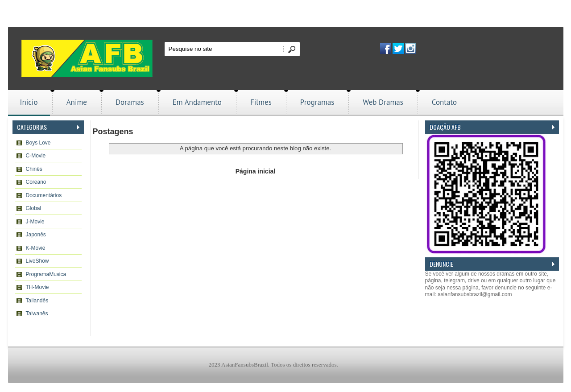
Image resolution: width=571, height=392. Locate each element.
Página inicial (255, 171)
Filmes (261, 102)
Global (34, 208)
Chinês (34, 169)
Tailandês (37, 301)
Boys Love (38, 143)
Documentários (44, 195)
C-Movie (36, 156)
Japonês (36, 235)
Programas (317, 102)
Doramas (130, 102)
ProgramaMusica (46, 274)
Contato (444, 102)
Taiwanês (37, 314)
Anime (77, 102)
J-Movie (35, 222)
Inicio (29, 102)
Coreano (36, 182)
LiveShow (37, 261)
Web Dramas (383, 102)
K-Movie (36, 248)
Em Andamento (197, 102)
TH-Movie (37, 287)
